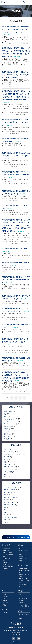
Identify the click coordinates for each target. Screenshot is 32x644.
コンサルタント (24, 255)
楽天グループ (22, 559)
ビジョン (21, 597)
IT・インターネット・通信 (12, 454)
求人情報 (6, 6)
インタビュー (6, 603)
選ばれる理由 (6, 551)
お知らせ (5, 597)
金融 (5, 462)
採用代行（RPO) (23, 578)
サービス (6, 457)
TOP (2, 6)
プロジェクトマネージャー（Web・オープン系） (17, 215)
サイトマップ (22, 618)
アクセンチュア (8, 431)
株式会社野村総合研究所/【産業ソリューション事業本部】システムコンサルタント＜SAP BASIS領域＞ (16, 75)
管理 (5, 510)
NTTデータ (7, 429)
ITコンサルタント (9, 502)
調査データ (6, 605)
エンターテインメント (10, 469)
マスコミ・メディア (10, 467)
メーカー (6, 459)
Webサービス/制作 (9, 490)
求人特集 (5, 601)
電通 (5, 414)
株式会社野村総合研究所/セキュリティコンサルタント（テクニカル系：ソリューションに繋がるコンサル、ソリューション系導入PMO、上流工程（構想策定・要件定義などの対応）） (16, 225)
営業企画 (23, 303)
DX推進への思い (23, 599)
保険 (5, 474)
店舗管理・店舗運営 (10, 517)
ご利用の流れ (6, 548)
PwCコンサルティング (10, 421)
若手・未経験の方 (8, 553)
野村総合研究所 (7, 43)
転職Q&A (5, 613)
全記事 (5, 594)
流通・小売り (8, 464)
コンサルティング (16, 43)
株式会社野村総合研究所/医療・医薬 (14, 248)
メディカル (7, 477)
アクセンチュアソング (10, 419)
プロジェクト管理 (9, 497)
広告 (5, 495)
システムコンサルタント (11, 67)
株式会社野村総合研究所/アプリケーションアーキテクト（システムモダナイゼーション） (16, 175)
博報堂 (6, 416)
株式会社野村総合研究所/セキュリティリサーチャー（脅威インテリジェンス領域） (16, 122)
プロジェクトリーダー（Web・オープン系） (16, 114)
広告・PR (7, 449)
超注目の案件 (8, 411)
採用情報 (21, 603)
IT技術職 (6, 500)
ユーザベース (8, 436)
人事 (5, 522)
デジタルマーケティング (11, 487)
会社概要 (21, 601)
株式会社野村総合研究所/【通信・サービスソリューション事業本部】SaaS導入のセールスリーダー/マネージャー (16, 29)
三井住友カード (8, 426)
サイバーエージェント (10, 424)
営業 (27, 43)
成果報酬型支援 (23, 568)
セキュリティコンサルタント (12, 134)
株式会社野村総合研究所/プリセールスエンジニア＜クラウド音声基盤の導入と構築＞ (16, 280)
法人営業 (23, 43)
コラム (5, 599)
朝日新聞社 (7, 439)
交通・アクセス (17, 635)
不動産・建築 (8, 472)
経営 (22, 270)
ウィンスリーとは (23, 594)
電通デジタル (8, 434)
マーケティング (9, 492)
